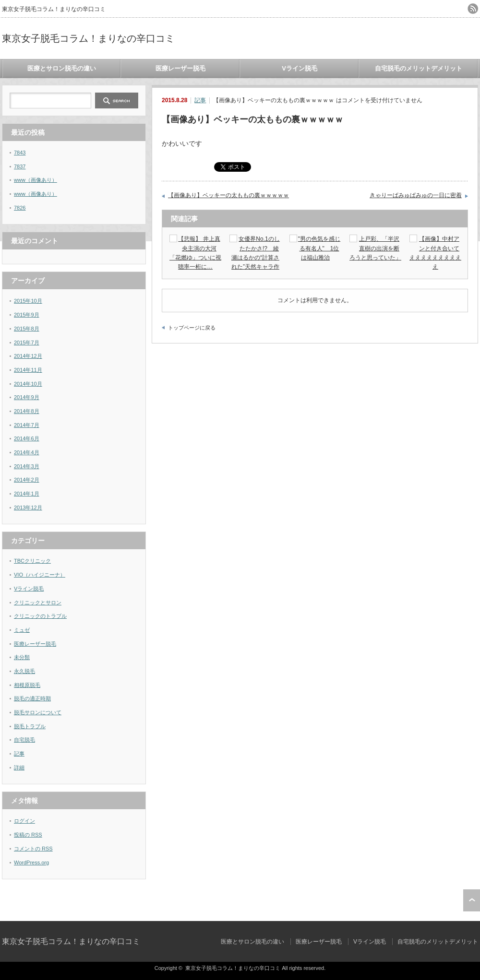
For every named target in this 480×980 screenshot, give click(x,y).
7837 (20, 166)
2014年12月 (28, 356)
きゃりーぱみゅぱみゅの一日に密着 (416, 195)
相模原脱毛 (27, 685)
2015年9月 (27, 315)
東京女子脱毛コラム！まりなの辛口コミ (88, 38)
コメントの (33, 849)
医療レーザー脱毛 (180, 68)
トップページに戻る (192, 328)
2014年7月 (27, 425)
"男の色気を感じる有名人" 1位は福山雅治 (319, 248)
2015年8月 (27, 329)
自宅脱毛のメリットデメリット (419, 68)
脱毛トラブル (30, 726)
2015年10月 (28, 301)
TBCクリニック (32, 561)
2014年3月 (27, 466)
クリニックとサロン (38, 602)
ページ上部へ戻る (472, 900)
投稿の (28, 835)
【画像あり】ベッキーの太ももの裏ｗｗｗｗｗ (228, 195)
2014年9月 (27, 397)
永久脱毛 (24, 671)
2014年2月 (27, 480)
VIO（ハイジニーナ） (40, 575)
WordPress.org (31, 862)
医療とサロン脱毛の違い (62, 68)
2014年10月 (28, 384)
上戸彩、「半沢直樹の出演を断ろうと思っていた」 (375, 248)
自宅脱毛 (24, 740)
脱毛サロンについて (38, 712)
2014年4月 (27, 452)
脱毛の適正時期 (32, 698)
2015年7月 (27, 342)
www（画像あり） (36, 180)
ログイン (24, 821)
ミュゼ (22, 630)
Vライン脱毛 (300, 68)
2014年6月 (27, 438)
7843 (20, 153)
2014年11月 (28, 370)
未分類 (22, 657)
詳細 (19, 767)
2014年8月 (27, 411)
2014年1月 (27, 494)
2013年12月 (28, 508)
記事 (200, 100)
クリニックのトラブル (40, 616)
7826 (20, 208)
